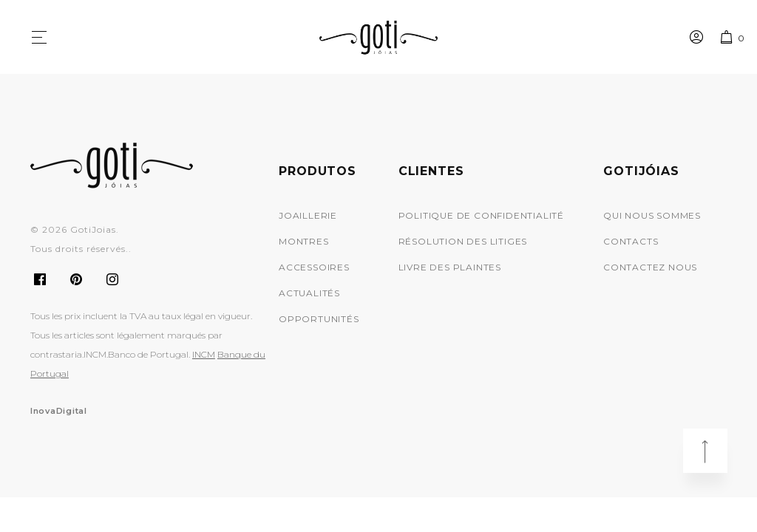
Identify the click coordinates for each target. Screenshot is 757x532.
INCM (204, 354)
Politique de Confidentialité (481, 215)
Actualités (309, 293)
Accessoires (314, 267)
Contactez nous (650, 267)
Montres (304, 241)
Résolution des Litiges (463, 241)
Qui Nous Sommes (652, 215)
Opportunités (319, 319)
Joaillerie (308, 215)
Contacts (631, 241)
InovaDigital (59, 411)
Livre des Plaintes (450, 267)
